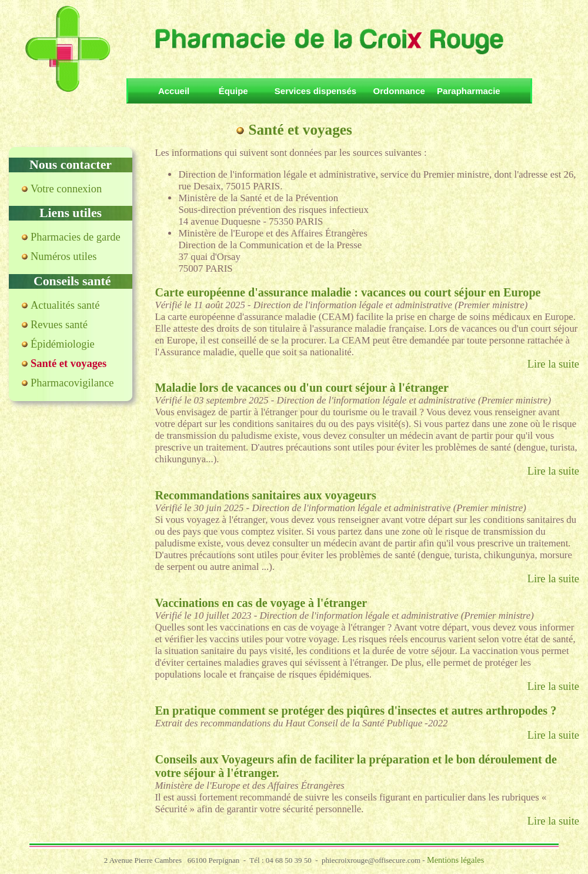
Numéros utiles (64, 256)
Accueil (179, 91)
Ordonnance (399, 91)
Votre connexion (66, 189)
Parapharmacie (469, 91)
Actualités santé (65, 305)
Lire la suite (553, 364)
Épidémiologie (63, 344)
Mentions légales (455, 860)
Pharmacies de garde (76, 237)
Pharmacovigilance (72, 383)
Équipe (235, 91)
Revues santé (59, 325)
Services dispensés (315, 91)
